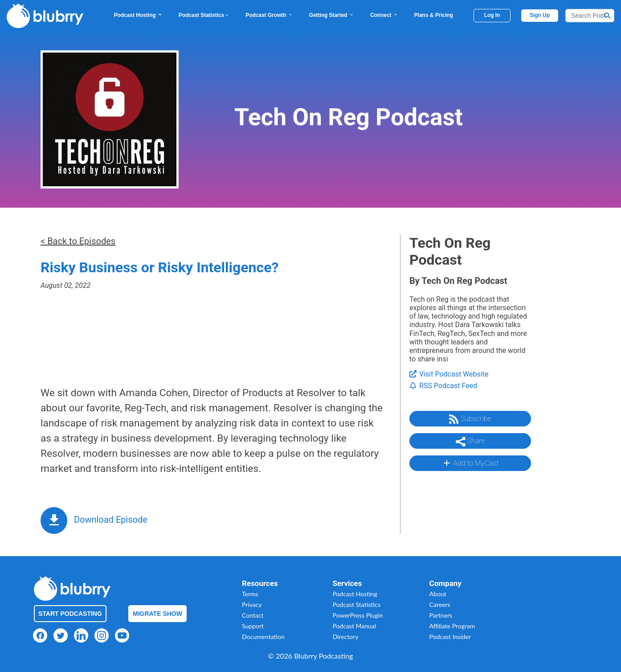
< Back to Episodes (78, 241)
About (438, 594)
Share (470, 442)
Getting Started (332, 15)
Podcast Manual (354, 626)
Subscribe (470, 419)
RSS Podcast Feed (443, 386)
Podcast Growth (269, 15)
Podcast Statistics (204, 15)
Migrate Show (157, 614)
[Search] (590, 16)
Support (253, 626)
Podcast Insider (450, 637)
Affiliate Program (452, 626)
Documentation (263, 637)
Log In (492, 15)
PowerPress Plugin (357, 615)
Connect (384, 15)
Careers (440, 604)
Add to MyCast (470, 463)
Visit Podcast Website (449, 374)
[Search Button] (608, 16)
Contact (253, 615)
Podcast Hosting (138, 15)
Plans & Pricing (434, 15)
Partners (441, 615)
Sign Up (540, 15)
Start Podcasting (70, 614)
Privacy (252, 604)
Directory (345, 637)
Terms (250, 594)
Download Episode (111, 520)
